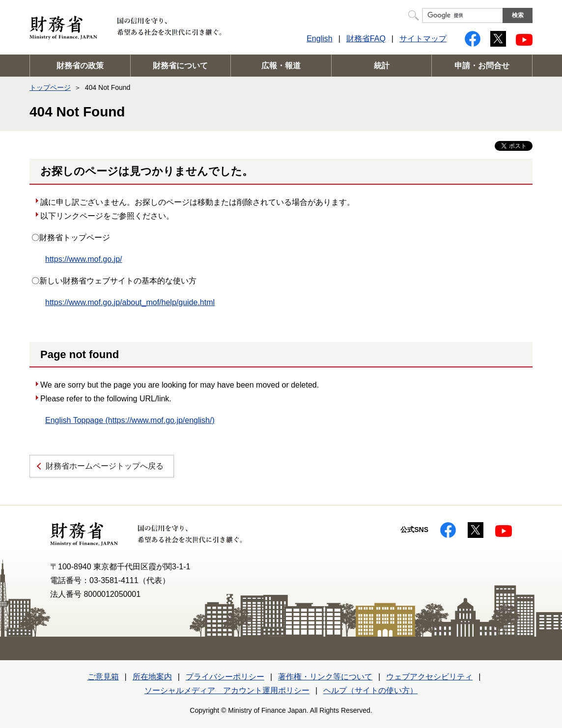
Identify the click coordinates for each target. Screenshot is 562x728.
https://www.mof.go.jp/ (84, 259)
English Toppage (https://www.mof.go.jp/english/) (130, 420)
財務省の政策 (80, 66)
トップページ (50, 87)
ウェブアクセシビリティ (429, 677)
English (319, 39)
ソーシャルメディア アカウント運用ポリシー (227, 690)
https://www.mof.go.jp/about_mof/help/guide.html (130, 302)
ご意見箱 (103, 677)
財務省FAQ (366, 39)
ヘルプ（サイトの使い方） (370, 690)
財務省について (180, 66)
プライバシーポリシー (225, 677)
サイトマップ (423, 39)
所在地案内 (152, 677)
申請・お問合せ (482, 66)
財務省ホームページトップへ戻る (105, 466)
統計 (382, 66)
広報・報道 (281, 66)
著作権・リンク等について (325, 677)
